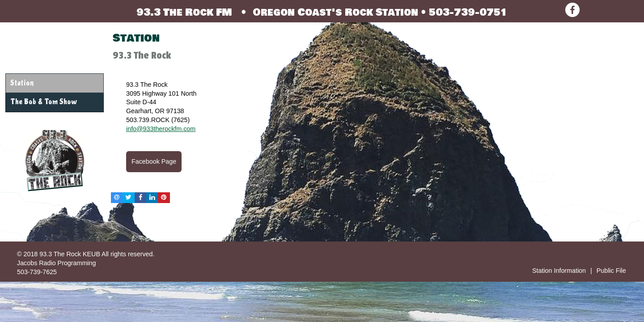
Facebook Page (154, 161)
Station (22, 83)
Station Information (559, 271)
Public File (611, 271)
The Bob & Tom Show (44, 102)
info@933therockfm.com (161, 129)
